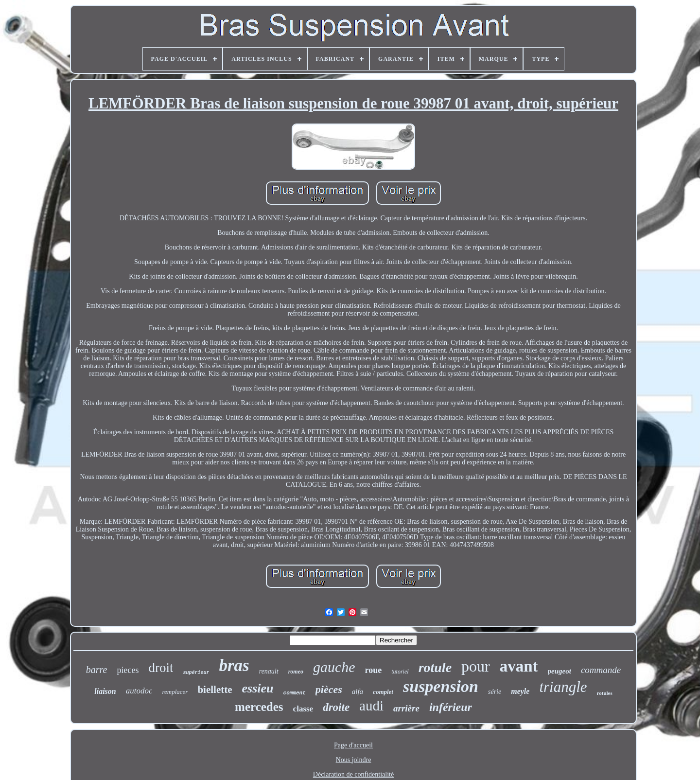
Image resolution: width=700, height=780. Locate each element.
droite (336, 707)
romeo (296, 672)
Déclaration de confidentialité (353, 774)
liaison (105, 691)
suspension (441, 686)
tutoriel (400, 672)
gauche (334, 667)
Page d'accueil (353, 745)
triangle (563, 687)
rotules (605, 693)
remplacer (175, 692)
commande (601, 670)
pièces (329, 689)
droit (161, 668)
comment (295, 693)
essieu (258, 688)
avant (519, 666)
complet (383, 692)
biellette (215, 690)
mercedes (259, 707)
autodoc (139, 691)
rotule (435, 667)
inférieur (451, 707)
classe (303, 709)
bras (234, 665)
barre (97, 670)
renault (269, 671)
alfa (358, 691)
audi (371, 706)
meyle (520, 691)
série (495, 692)
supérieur (196, 673)
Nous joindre (354, 760)
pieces (128, 670)
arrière (406, 708)
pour (476, 666)
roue (374, 670)
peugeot (560, 671)
